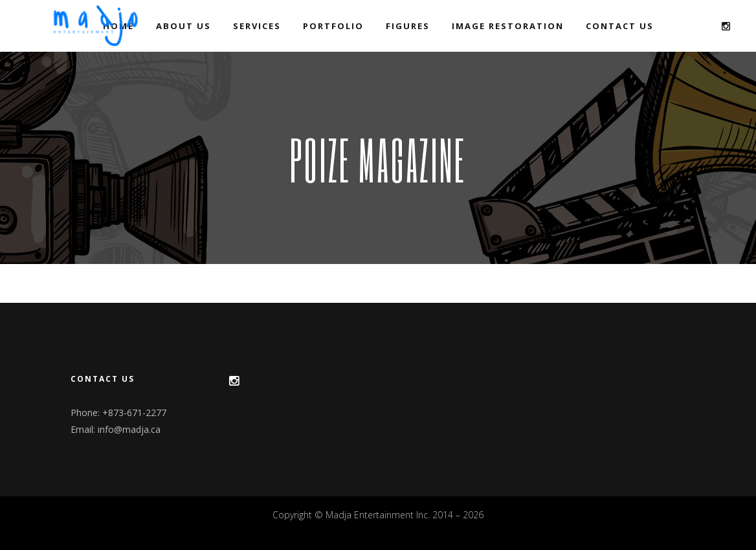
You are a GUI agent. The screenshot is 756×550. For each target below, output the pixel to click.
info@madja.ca (129, 429)
